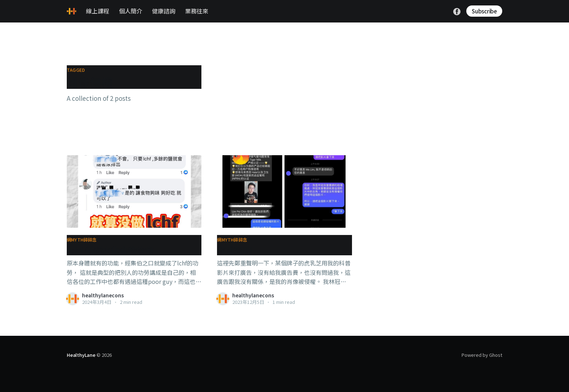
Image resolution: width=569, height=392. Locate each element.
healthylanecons (103, 295)
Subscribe (484, 11)
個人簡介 (131, 11)
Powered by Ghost (482, 355)
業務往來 (197, 11)
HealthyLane (81, 355)
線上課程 (98, 11)
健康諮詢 (164, 11)
